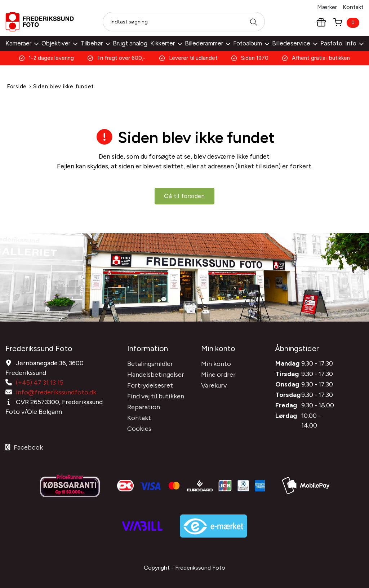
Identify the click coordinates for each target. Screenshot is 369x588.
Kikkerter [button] (166, 43)
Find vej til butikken (156, 395)
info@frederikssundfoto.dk (56, 392)
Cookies (139, 428)
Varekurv (214, 385)
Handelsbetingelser (156, 374)
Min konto (216, 363)
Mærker (327, 7)
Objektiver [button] (59, 43)
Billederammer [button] (208, 43)
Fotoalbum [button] (251, 43)
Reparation (144, 406)
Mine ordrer (218, 374)
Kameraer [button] (22, 43)
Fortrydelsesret (150, 385)
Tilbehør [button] (95, 43)
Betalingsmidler (150, 363)
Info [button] (354, 43)
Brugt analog (130, 43)
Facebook (24, 447)
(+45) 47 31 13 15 (40, 382)
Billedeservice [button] (295, 43)
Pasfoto (331, 43)
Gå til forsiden (184, 196)
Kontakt (353, 7)
